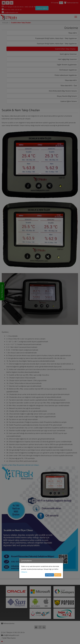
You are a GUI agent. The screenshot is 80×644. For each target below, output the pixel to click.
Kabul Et (49, 575)
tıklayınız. (24, 572)
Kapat (58, 575)
